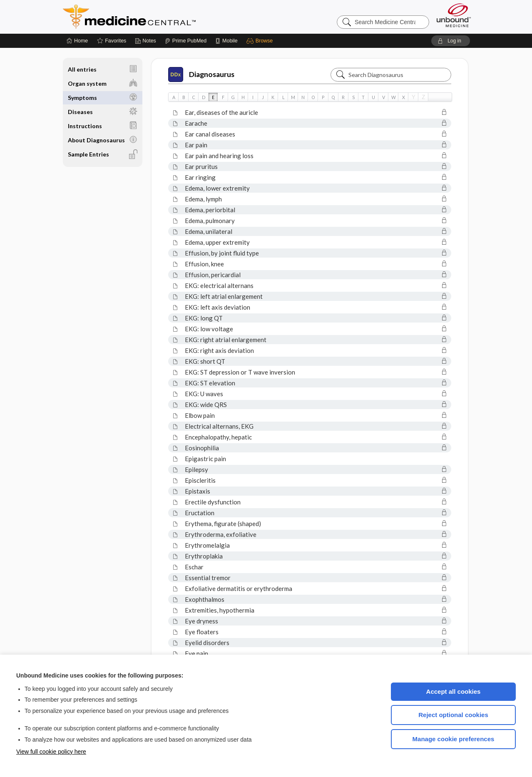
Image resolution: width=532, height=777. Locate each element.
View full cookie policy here (51, 752)
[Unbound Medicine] (454, 15)
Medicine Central (166, 17)
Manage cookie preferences (454, 739)
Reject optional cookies (453, 715)
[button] (261, 41)
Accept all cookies (454, 691)
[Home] (77, 41)
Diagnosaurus (201, 74)
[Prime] (186, 41)
